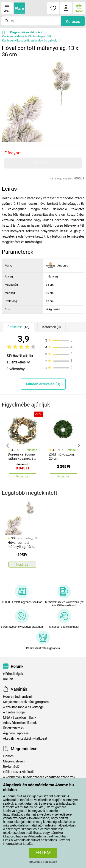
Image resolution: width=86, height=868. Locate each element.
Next (78, 446)
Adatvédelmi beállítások (20, 723)
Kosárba (43, 163)
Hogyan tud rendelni (17, 697)
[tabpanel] (43, 101)
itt (24, 844)
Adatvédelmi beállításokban (48, 836)
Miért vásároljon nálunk (20, 718)
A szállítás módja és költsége (23, 707)
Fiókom (8, 756)
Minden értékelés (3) (43, 384)
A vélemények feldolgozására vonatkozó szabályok (39, 777)
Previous (8, 446)
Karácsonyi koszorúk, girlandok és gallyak (29, 40)
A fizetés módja (14, 712)
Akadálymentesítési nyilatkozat (25, 739)
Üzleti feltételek (14, 728)
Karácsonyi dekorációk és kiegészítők (27, 36)
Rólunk (8, 679)
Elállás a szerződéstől (18, 772)
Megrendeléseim (15, 761)
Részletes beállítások (43, 862)
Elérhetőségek (13, 674)
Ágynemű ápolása (16, 733)
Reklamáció (11, 767)
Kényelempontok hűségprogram (26, 702)
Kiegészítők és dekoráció (27, 32)
